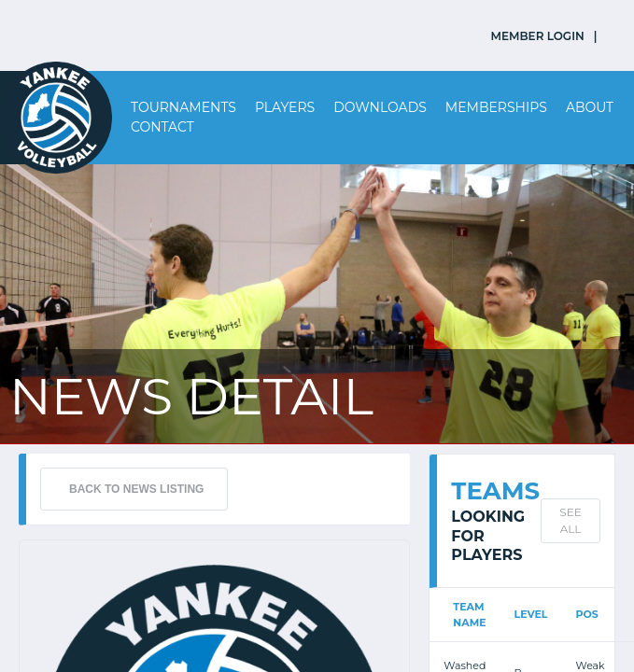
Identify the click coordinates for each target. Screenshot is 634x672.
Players (285, 107)
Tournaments (183, 107)
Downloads (380, 107)
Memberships (496, 107)
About (590, 107)
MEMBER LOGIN (538, 36)
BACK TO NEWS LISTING (136, 489)
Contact (162, 127)
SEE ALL (570, 520)
